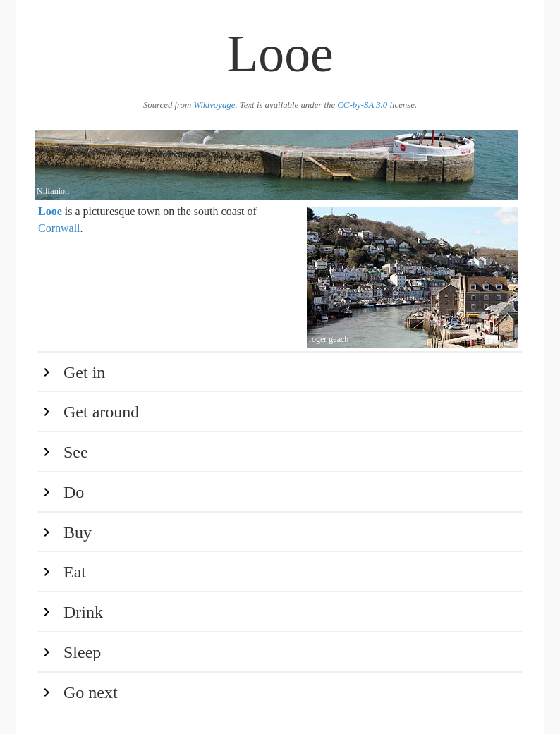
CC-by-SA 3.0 (362, 105)
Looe (50, 211)
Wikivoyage (214, 105)
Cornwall (59, 228)
